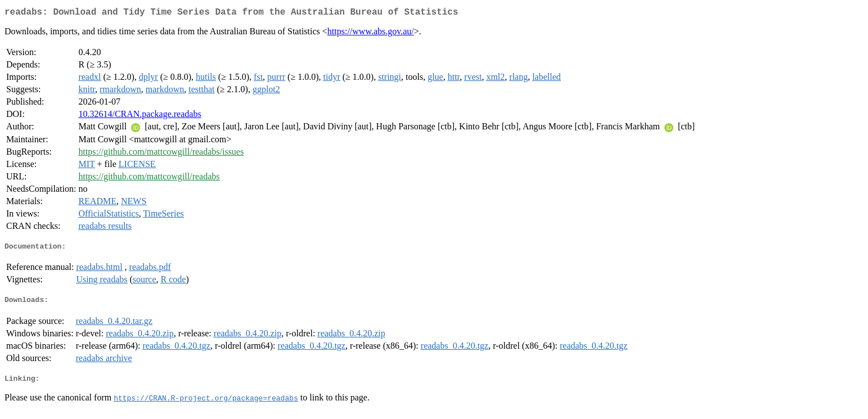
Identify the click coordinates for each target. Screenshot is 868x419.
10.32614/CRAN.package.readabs (140, 116)
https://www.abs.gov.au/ (371, 33)
